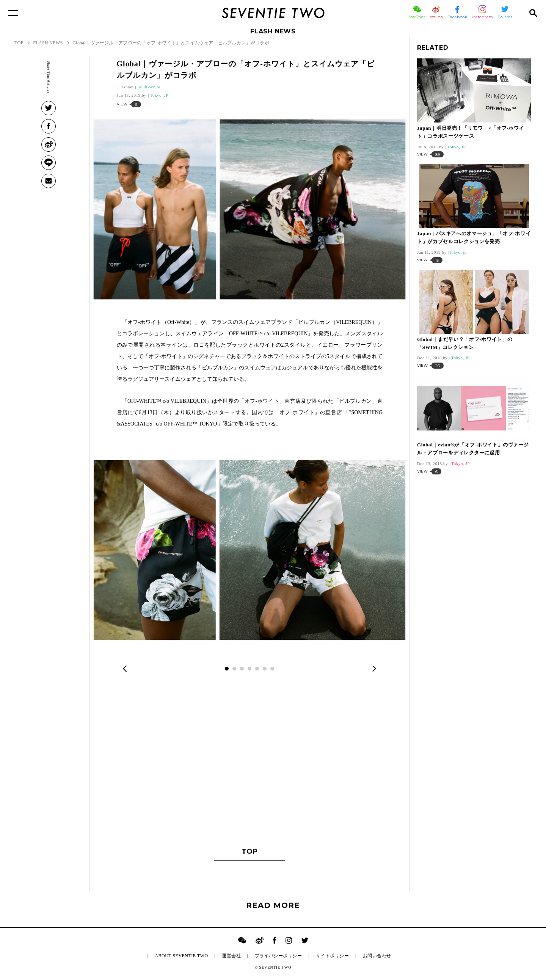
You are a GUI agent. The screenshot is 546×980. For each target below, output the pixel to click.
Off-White (151, 87)
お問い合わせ (377, 956)
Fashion (126, 87)
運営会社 (231, 956)
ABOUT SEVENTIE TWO (181, 956)
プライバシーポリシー (278, 956)
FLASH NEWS (273, 31)
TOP (249, 851)
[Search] (533, 13)
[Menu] (13, 13)
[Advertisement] (250, 763)
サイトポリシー (332, 956)
